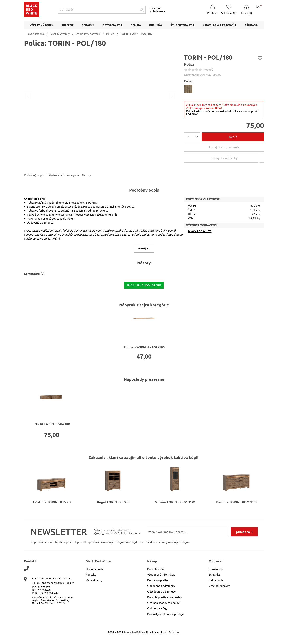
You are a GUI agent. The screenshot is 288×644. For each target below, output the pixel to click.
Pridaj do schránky (237, 158)
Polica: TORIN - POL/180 (136, 34)
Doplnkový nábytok (88, 34)
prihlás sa (243, 532)
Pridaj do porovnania (224, 147)
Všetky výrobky (60, 34)
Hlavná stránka (35, 34)
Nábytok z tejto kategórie (63, 175)
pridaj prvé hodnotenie (144, 285)
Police (110, 34)
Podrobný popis (34, 175)
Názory (86, 175)
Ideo (178, 632)
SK (259, 6)
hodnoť (208, 70)
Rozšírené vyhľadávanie (157, 10)
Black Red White (200, 231)
